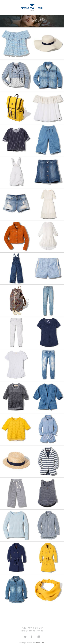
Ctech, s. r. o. (40, 643)
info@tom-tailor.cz (32, 631)
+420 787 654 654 (32, 628)
